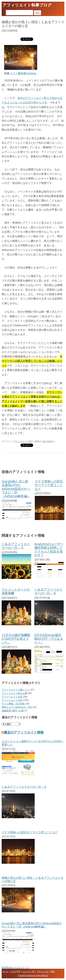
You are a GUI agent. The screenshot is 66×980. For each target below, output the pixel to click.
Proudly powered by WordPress (33, 975)
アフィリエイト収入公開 (14, 693)
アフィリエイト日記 (23, 441)
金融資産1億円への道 (13, 710)
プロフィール (43, 971)
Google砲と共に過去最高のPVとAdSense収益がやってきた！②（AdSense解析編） (16, 489)
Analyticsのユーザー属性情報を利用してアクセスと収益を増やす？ (49, 549)
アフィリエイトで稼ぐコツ (16, 690)
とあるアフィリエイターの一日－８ (48, 591)
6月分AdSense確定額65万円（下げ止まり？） (49, 639)
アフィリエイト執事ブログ (27, 5)
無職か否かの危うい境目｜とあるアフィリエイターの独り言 (33, 879)
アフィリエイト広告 (12, 697)
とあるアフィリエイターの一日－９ (24, 787)
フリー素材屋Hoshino (23, 73)
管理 (53, 971)
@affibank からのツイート (15, 967)
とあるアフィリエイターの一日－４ (16, 546)
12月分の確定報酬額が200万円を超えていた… (16, 639)
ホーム (5, 971)
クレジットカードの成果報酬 (16, 591)
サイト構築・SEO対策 (13, 704)
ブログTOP (16, 971)
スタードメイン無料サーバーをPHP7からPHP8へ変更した (33, 743)
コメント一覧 (29, 971)
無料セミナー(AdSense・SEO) (17, 707)
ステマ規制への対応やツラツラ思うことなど (49, 485)
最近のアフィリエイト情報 (23, 732)
